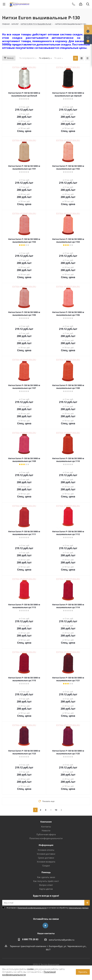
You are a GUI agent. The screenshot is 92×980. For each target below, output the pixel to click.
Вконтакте (45, 925)
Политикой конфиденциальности (32, 908)
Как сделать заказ (46, 877)
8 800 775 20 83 (30, 939)
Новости (46, 830)
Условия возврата (46, 862)
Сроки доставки (46, 858)
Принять (83, 972)
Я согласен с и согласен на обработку (48, 908)
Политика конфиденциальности (46, 838)
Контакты (46, 827)
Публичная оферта (46, 834)
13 (56, 810)
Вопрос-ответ (46, 885)
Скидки (46, 866)
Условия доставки (46, 854)
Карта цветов (46, 889)
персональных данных (79, 908)
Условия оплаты (46, 850)
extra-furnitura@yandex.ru (62, 940)
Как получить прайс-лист (46, 881)
